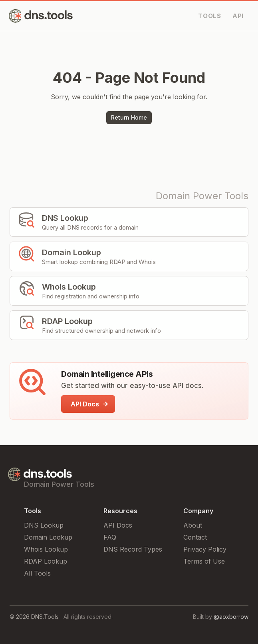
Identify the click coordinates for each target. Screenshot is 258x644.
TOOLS (210, 16)
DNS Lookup (44, 525)
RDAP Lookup (46, 561)
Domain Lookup (48, 537)
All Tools (37, 573)
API (238, 16)
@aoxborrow (231, 617)
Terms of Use (204, 561)
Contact (195, 537)
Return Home (129, 117)
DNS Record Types (133, 549)
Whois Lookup (46, 549)
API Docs (118, 525)
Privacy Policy (205, 549)
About (193, 525)
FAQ (110, 537)
